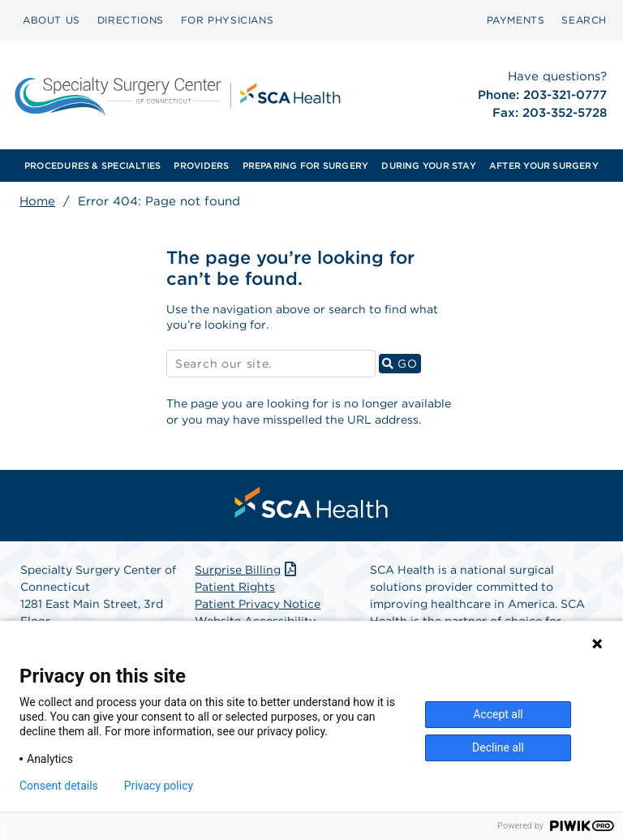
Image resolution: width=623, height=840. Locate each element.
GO (402, 363)
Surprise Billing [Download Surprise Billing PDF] (247, 570)
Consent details (59, 786)
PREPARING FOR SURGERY (306, 166)
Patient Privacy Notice (258, 604)
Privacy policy (159, 786)
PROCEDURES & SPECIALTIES (92, 166)
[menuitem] (52, 20)
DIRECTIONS (131, 20)
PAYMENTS (516, 20)
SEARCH (584, 20)
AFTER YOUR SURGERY (544, 166)
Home (37, 201)
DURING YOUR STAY (429, 166)
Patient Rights (235, 587)
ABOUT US (52, 20)
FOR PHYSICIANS (227, 20)
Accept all (498, 714)
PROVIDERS (201, 166)
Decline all (498, 747)
